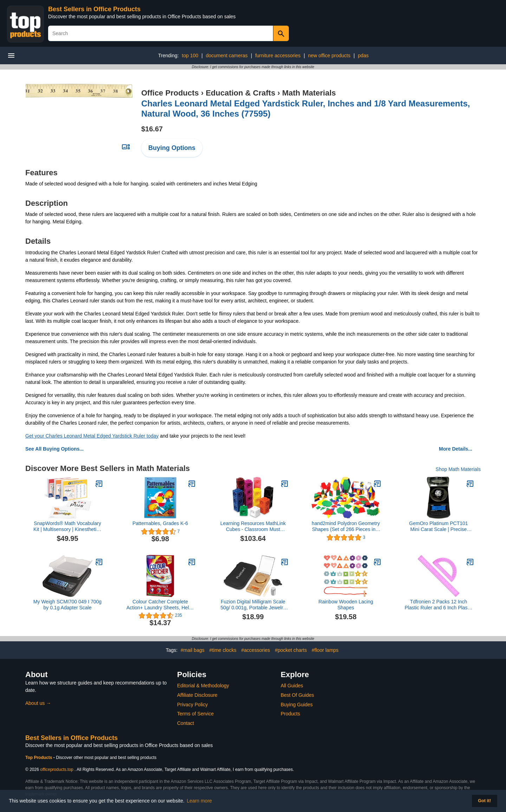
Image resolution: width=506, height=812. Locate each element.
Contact (186, 723)
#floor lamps (325, 650)
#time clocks (223, 650)
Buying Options (172, 148)
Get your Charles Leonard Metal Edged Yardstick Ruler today (92, 436)
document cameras (227, 55)
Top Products (39, 758)
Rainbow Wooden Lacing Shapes (346, 605)
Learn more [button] (200, 801)
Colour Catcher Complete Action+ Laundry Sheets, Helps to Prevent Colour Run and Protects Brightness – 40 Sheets (160, 605)
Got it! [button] (484, 801)
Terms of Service (195, 714)
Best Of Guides (297, 695)
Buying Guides (297, 705)
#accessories (256, 650)
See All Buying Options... (54, 449)
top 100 (190, 55)
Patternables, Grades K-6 (160, 523)
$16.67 (152, 129)
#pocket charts (291, 650)
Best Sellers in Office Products (94, 9)
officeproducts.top (57, 770)
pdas (363, 55)
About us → (38, 703)
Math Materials (309, 93)
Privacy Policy (192, 705)
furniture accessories (278, 55)
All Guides (292, 686)
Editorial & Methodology (203, 686)
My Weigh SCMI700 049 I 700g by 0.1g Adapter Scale (67, 605)
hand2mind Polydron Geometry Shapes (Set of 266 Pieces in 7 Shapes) (346, 526)
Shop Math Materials (458, 469)
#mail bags (193, 650)
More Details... (456, 449)
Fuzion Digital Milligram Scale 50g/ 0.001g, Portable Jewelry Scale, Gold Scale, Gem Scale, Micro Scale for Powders (253, 605)
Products (290, 714)
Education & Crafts (240, 93)
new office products (329, 55)
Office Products (170, 93)
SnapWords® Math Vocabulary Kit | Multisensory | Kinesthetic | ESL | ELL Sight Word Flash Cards (67, 526)
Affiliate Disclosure (197, 695)
